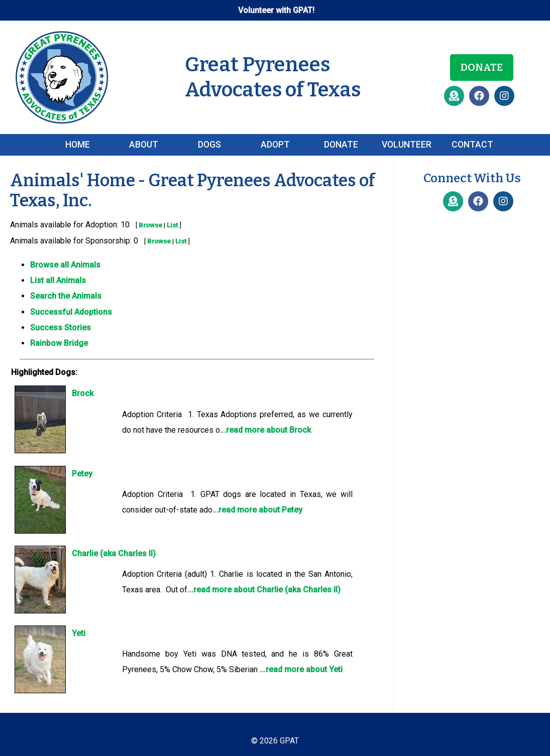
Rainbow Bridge (59, 343)
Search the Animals (66, 296)
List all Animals (58, 280)
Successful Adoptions (71, 312)
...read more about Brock (265, 430)
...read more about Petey (257, 510)
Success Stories (61, 328)
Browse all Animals (65, 265)
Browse (150, 225)
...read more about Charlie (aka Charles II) (264, 590)
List (172, 225)
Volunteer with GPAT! (276, 10)
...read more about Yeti (301, 669)
